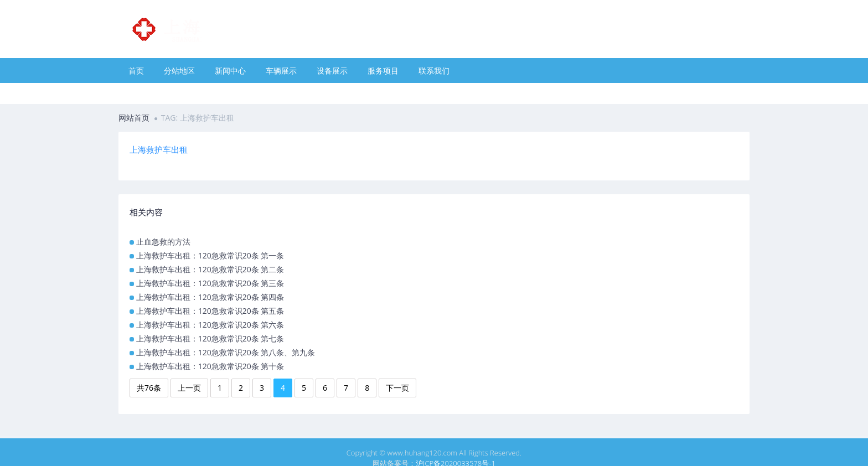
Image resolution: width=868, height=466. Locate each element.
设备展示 (332, 71)
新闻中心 (230, 71)
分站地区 (179, 71)
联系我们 (434, 71)
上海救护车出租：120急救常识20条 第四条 (210, 297)
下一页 (397, 388)
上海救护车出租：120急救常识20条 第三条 (210, 283)
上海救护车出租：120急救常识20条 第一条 (210, 255)
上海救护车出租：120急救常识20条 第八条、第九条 (226, 352)
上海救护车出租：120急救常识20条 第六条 (210, 325)
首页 (136, 71)
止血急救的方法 (163, 242)
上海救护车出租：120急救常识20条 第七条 (210, 338)
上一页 (189, 388)
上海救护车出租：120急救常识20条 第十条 (210, 366)
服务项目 (383, 71)
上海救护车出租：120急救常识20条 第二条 (210, 269)
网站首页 (134, 118)
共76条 (149, 388)
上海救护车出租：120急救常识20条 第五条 (210, 311)
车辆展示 (281, 71)
